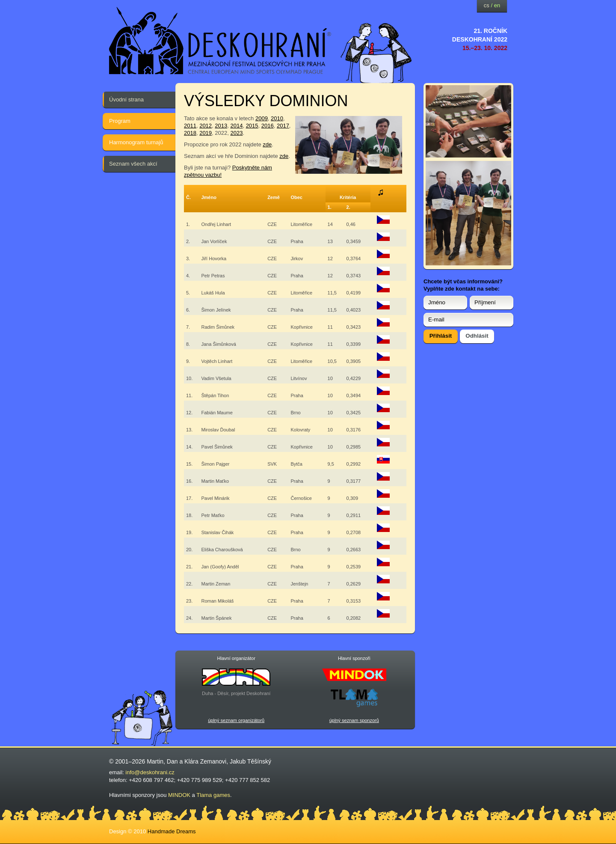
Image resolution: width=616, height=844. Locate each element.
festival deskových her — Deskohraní (220, 41)
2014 (236, 126)
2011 (190, 126)
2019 (206, 133)
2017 (283, 126)
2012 (206, 126)
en (497, 5)
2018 (190, 133)
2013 (221, 126)
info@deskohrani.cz (150, 772)
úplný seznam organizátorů (236, 720)
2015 (252, 126)
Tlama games (213, 795)
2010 (277, 118)
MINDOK (179, 795)
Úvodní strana (126, 100)
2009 (262, 118)
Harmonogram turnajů (136, 142)
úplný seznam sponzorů (354, 720)
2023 (236, 133)
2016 (268, 126)
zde (267, 144)
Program (120, 121)
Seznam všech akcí (133, 164)
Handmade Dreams (172, 831)
